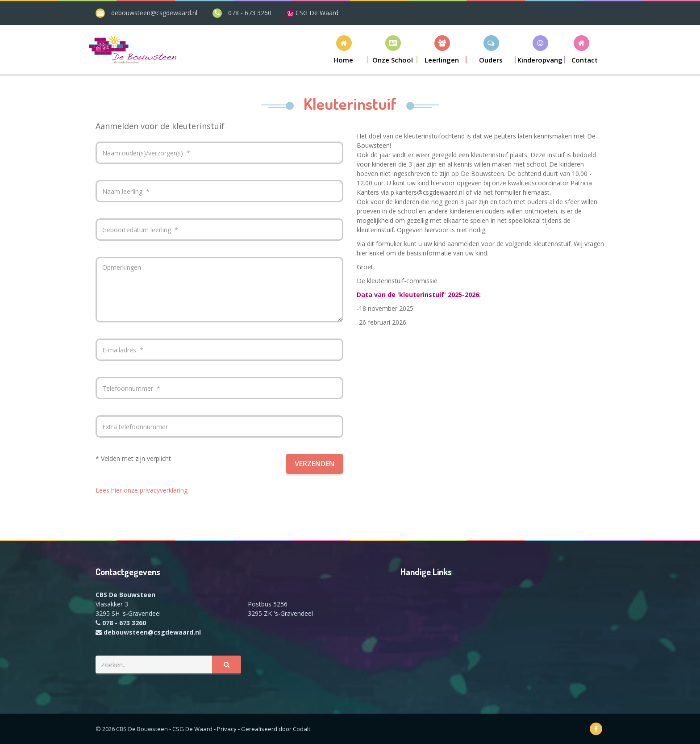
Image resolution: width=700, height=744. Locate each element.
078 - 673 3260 (250, 13)
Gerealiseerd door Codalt (276, 729)
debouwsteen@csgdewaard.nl (154, 13)
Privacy (227, 729)
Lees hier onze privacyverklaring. (142, 490)
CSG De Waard (312, 13)
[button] (393, 49)
